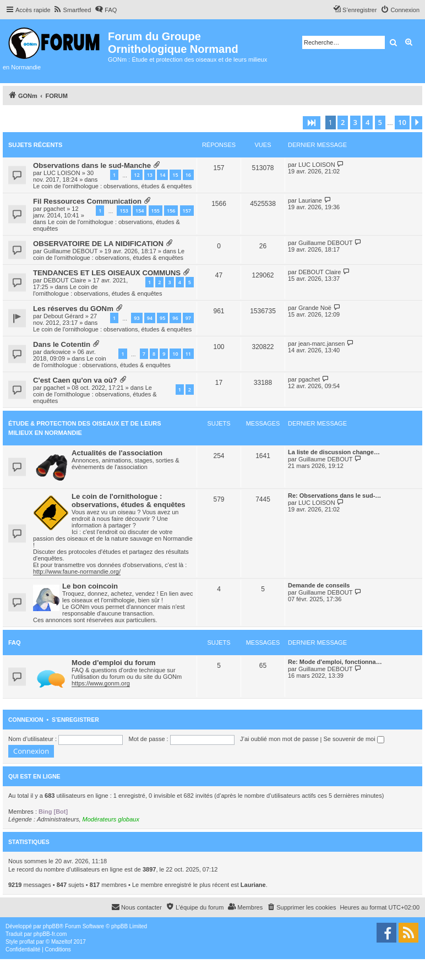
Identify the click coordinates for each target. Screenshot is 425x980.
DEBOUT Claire (65, 280)
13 (150, 175)
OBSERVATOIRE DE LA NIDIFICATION (98, 244)
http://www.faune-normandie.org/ (77, 571)
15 (175, 175)
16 (188, 175)
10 (175, 354)
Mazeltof (62, 942)
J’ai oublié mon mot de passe (279, 739)
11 (188, 354)
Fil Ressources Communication (87, 201)
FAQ (15, 643)
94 (150, 318)
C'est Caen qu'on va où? (75, 380)
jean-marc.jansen (322, 344)
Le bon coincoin (90, 586)
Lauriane (310, 200)
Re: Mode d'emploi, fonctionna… (335, 662)
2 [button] (343, 122)
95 (162, 318)
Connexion (26, 720)
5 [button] (380, 122)
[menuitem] (72, 10)
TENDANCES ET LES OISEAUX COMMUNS (107, 273)
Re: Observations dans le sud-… (334, 496)
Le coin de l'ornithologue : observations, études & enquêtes (112, 186)
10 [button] (402, 122)
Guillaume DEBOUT (70, 251)
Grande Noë (315, 308)
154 (140, 211)
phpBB (51, 926)
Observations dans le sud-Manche (92, 165)
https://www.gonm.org (101, 683)
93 (137, 318)
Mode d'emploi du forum (114, 663)
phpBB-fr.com (50, 934)
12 (137, 175)
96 (175, 318)
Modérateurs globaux (111, 819)
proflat (27, 942)
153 (124, 211)
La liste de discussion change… (334, 452)
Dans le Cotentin (62, 344)
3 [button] (355, 122)
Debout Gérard (64, 316)
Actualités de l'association (117, 453)
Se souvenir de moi (354, 739)
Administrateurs (58, 819)
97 (188, 318)
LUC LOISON (62, 173)
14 (162, 175)
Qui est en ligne (34, 776)
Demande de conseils (319, 585)
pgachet (54, 209)
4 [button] (367, 122)
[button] (312, 123)
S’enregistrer (75, 720)
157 (187, 211)
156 (171, 211)
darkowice (57, 352)
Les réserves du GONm (73, 309)
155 (156, 211)
